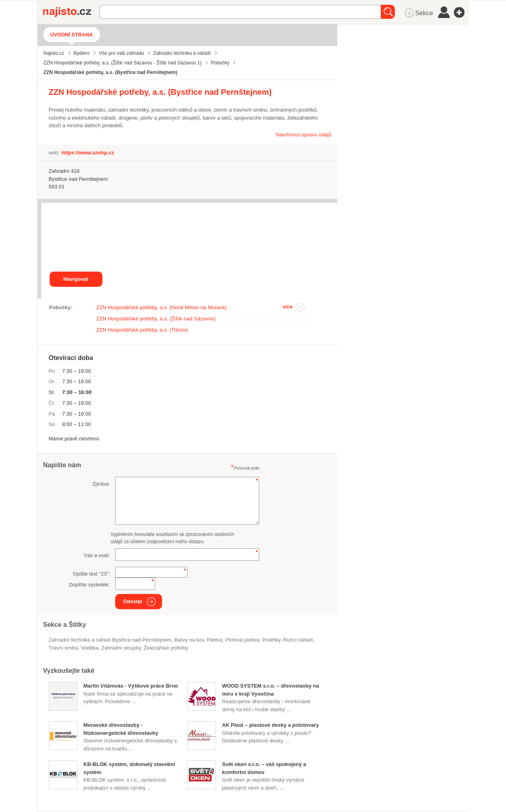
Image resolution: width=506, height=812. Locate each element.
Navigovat (76, 279)
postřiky (271, 640)
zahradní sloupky (121, 648)
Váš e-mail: (97, 555)
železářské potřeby (166, 648)
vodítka (90, 648)
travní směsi (64, 648)
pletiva (215, 640)
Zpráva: (101, 484)
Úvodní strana (72, 35)
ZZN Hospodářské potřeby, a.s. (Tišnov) (142, 330)
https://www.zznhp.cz (88, 153)
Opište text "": (91, 574)
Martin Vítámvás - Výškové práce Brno (131, 686)
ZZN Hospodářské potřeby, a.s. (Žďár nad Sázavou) (156, 319)
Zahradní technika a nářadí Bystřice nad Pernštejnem (110, 640)
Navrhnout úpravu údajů (304, 135)
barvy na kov (189, 640)
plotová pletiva (243, 640)
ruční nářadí (298, 640)
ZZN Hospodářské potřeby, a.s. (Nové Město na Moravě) (162, 307)
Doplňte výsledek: (89, 585)
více (287, 307)
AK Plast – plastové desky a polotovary (270, 725)
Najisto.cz (71, 12)
